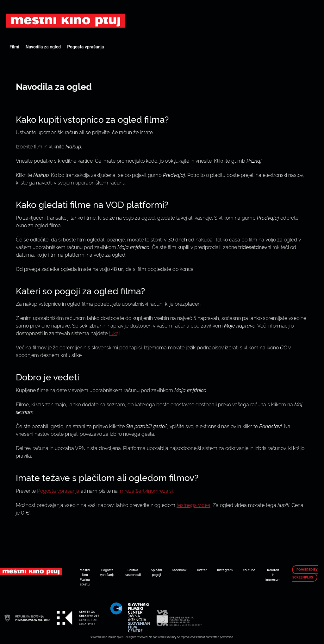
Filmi (14, 47)
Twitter (202, 570)
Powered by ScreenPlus (305, 573)
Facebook (179, 570)
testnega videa (193, 505)
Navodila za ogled (43, 47)
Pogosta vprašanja (85, 47)
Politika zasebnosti (133, 572)
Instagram (225, 570)
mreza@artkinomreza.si (146, 491)
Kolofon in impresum (273, 575)
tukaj (114, 333)
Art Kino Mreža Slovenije (66, 21)
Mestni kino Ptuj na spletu (85, 577)
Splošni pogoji (156, 572)
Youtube (249, 570)
